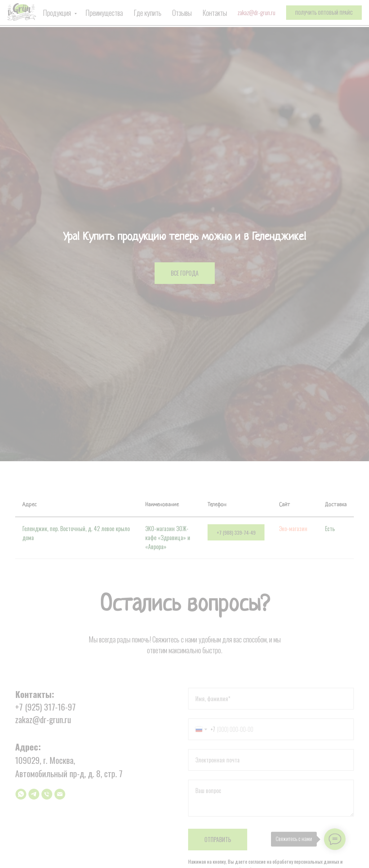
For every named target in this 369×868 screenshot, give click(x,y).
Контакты (215, 13)
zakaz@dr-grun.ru (256, 13)
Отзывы (182, 13)
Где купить (148, 13)
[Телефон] (47, 794)
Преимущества (104, 13)
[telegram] (34, 794)
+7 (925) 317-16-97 (45, 707)
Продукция (58, 13)
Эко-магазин (293, 529)
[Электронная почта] (60, 794)
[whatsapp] (21, 794)
